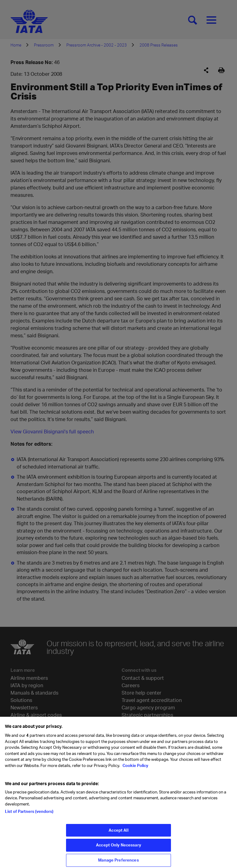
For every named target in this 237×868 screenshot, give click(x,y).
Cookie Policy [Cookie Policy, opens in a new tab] (135, 769)
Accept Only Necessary (118, 848)
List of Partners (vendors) (29, 815)
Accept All (118, 833)
